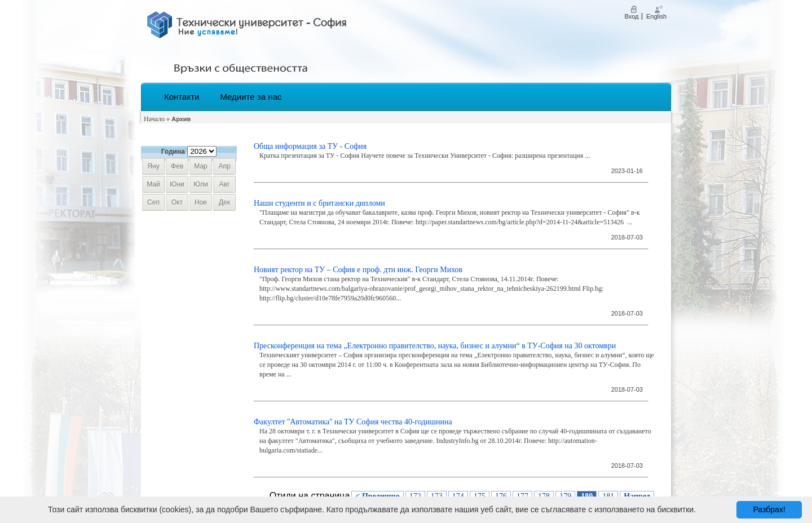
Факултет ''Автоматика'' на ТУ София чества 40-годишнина (353, 422)
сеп (153, 202)
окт (177, 202)
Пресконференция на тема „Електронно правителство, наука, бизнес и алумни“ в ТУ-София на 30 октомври (435, 346)
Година (173, 152)
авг (225, 184)
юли (200, 184)
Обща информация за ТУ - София (310, 146)
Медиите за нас (251, 97)
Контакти (182, 97)
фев (177, 166)
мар (200, 166)
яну (153, 166)
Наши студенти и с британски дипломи (319, 203)
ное (201, 202)
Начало (154, 119)
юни (177, 184)
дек (224, 202)
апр (224, 166)
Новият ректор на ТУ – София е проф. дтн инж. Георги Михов (358, 270)
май (153, 184)
